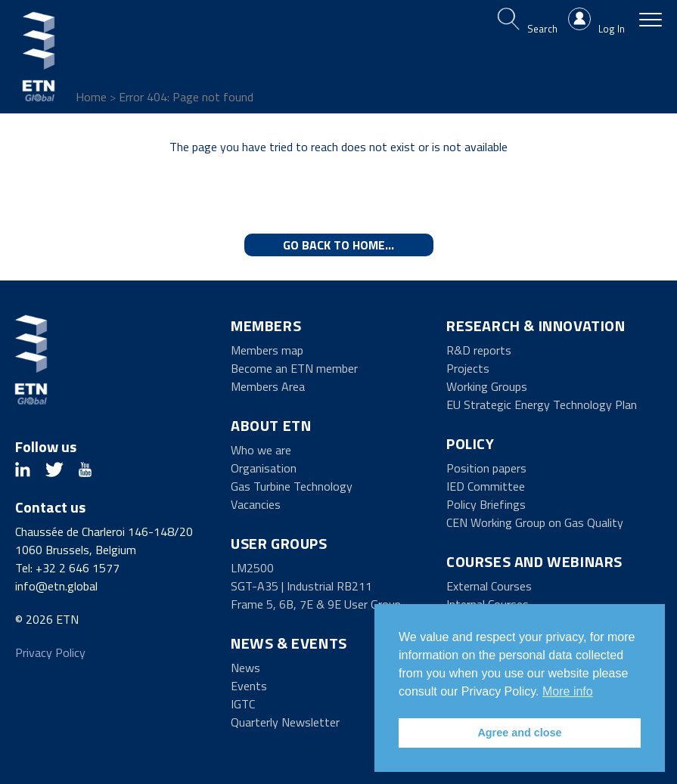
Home (91, 97)
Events (249, 686)
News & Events (289, 643)
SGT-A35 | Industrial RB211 (301, 586)
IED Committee (486, 486)
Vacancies (256, 504)
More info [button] (568, 691)
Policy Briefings (486, 504)
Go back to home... (338, 245)
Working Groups (487, 386)
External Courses (489, 586)
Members (266, 325)
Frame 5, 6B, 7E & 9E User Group (316, 604)
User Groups (279, 543)
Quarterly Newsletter (285, 722)
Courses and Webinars (534, 561)
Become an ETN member (294, 368)
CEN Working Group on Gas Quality (535, 522)
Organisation (264, 468)
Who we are (261, 450)
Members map (267, 350)
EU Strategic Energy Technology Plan (542, 404)
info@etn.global (56, 586)
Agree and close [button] (519, 733)
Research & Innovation (536, 325)
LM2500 (252, 568)
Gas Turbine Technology (292, 486)
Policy (470, 443)
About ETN (271, 425)
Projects (468, 368)
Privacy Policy (50, 652)
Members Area (268, 386)
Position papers (486, 468)
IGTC (243, 704)
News (245, 668)
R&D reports (479, 350)
